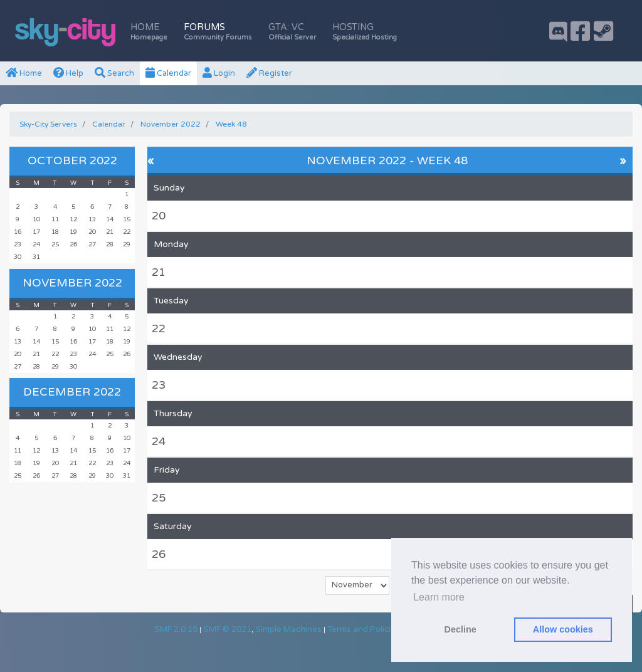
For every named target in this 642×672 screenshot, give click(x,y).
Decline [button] (460, 629)
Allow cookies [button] (563, 629)
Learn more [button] (439, 597)
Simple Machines (288, 629)
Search (114, 73)
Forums (218, 32)
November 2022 (72, 283)
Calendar (168, 73)
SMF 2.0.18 (176, 629)
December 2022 (72, 392)
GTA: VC (292, 32)
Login (219, 73)
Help (68, 73)
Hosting (365, 32)
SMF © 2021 (227, 629)
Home (149, 32)
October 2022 (72, 160)
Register (269, 73)
